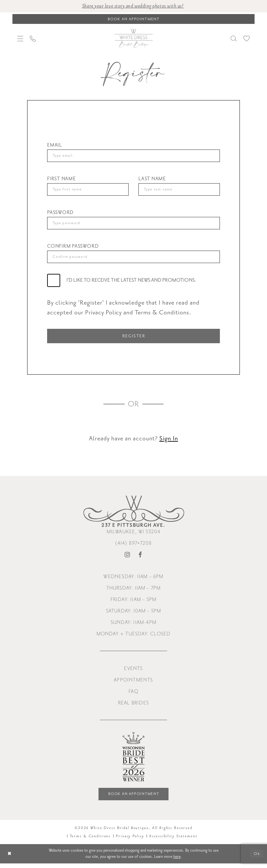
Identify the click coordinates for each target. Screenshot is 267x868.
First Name (62, 180)
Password (60, 214)
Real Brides (133, 707)
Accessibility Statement (173, 840)
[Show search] (234, 39)
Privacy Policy (130, 840)
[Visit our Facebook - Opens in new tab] (140, 559)
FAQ (133, 695)
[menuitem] (20, 39)
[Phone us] (33, 39)
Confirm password (73, 248)
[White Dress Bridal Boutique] (133, 39)
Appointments (133, 684)
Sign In (169, 442)
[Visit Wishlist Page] (247, 39)
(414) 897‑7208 (134, 547)
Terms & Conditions (90, 840)
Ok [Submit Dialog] (257, 858)
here (177, 861)
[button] (20, 39)
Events (133, 672)
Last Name (152, 180)
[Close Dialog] (10, 858)
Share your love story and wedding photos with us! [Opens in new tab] (133, 6)
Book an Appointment (134, 798)
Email (55, 145)
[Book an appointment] (133, 19)
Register (134, 339)
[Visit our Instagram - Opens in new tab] (127, 559)
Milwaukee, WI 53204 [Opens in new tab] (133, 532)
